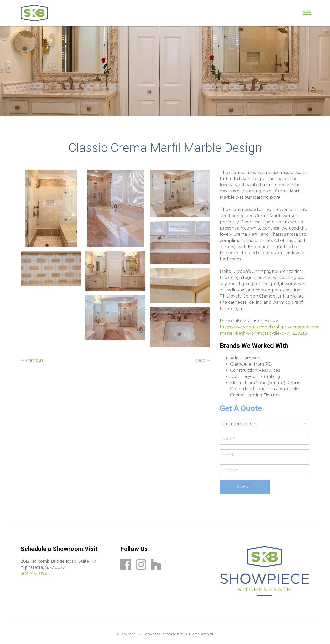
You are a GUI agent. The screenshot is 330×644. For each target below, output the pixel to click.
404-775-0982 (35, 574)
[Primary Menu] (307, 13)
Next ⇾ (202, 360)
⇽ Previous (32, 360)
